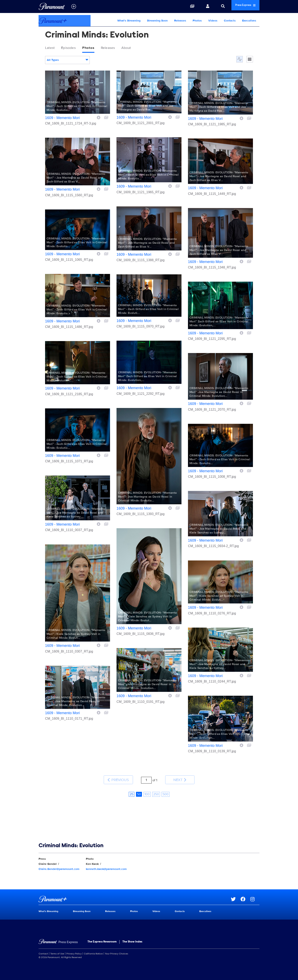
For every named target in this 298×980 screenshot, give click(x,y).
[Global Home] (52, 6)
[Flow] (240, 60)
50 (139, 789)
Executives (249, 21)
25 (132, 789)
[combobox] (67, 61)
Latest (51, 48)
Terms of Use (57, 948)
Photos (197, 21)
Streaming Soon (157, 21)
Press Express (239, 6)
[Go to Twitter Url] (236, 894)
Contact (43, 948)
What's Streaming (129, 21)
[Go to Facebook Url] (245, 894)
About (138, 48)
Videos (213, 21)
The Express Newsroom (102, 937)
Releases (180, 21)
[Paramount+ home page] (135, 894)
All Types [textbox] (53, 61)
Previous (118, 778)
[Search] (210, 6)
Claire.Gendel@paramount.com (59, 864)
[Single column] (250, 60)
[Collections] (180, 6)
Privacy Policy (74, 948)
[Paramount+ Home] (65, 21)
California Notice (93, 948)
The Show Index (132, 937)
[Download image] (99, 118)
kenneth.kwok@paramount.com (106, 864)
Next (180, 778)
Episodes (72, 48)
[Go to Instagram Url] (255, 894)
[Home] (58, 937)
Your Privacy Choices (117, 948)
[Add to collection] (106, 118)
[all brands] (74, 6)
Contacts (230, 21)
